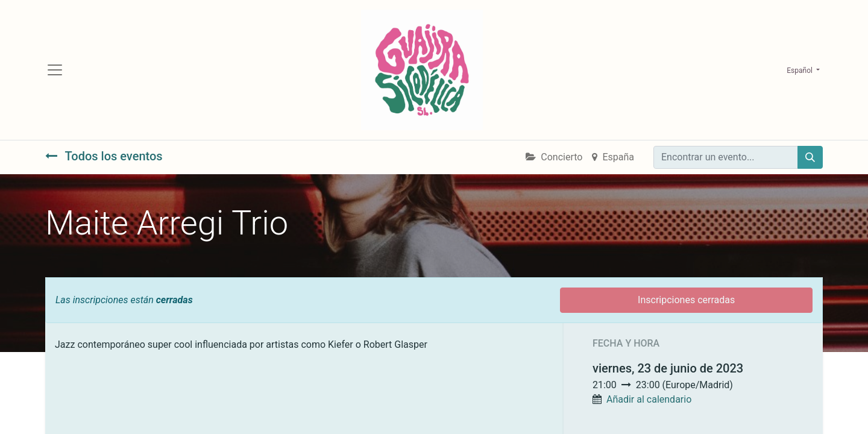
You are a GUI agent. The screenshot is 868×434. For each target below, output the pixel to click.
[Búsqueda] (810, 157)
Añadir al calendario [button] (649, 399)
